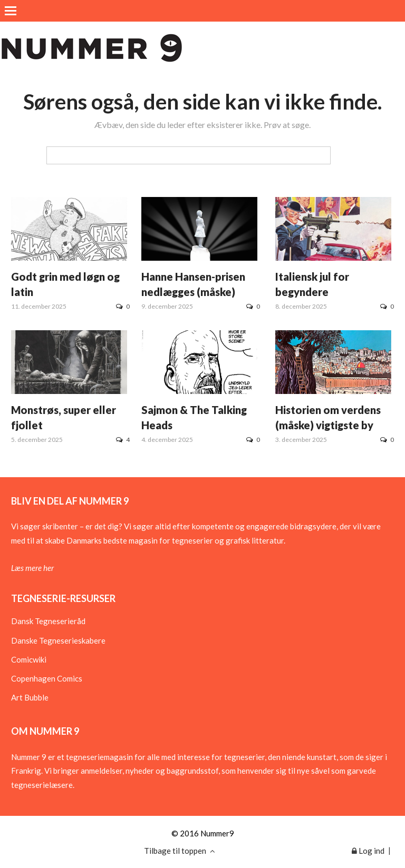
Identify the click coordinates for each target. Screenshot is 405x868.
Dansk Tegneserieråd (48, 621)
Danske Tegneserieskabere (58, 640)
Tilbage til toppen (180, 851)
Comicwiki (29, 659)
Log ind (368, 851)
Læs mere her (32, 568)
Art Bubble (30, 697)
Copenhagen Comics (47, 678)
